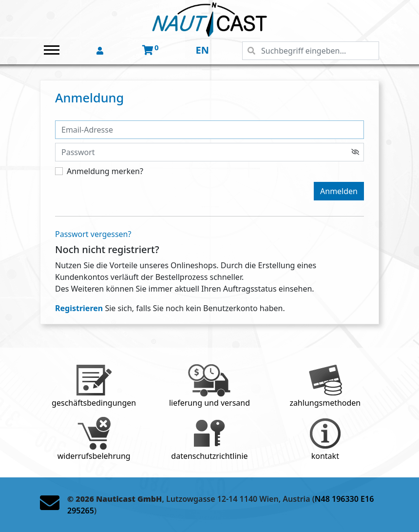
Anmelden (339, 191)
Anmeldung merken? (105, 171)
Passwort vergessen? (93, 234)
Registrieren (79, 308)
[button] (101, 51)
